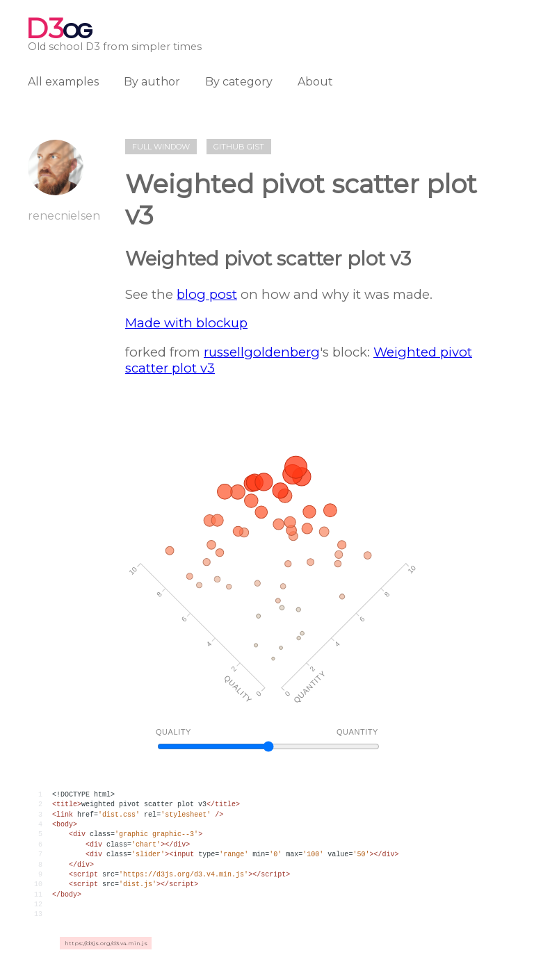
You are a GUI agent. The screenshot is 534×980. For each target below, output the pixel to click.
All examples (63, 82)
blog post (207, 294)
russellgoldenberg (262, 352)
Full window (161, 147)
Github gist (239, 147)
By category (239, 82)
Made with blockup (186, 323)
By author (152, 82)
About (315, 82)
